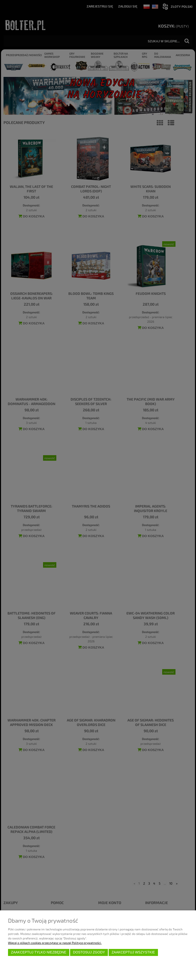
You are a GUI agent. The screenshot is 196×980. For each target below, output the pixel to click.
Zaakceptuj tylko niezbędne (39, 952)
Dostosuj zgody (89, 952)
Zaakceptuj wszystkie (133, 952)
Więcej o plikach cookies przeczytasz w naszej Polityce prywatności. (55, 943)
